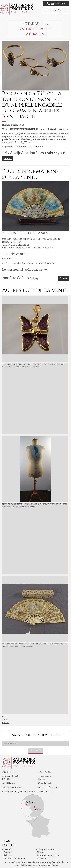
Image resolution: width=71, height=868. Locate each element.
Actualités (42, 858)
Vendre (41, 852)
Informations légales (45, 862)
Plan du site (62, 862)
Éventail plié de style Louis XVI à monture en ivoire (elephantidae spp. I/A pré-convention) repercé (35, 645)
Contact (56, 4)
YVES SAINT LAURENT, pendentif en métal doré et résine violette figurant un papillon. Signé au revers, (33, 366)
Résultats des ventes (14, 858)
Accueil (7, 849)
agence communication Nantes (44, 865)
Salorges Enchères (46, 849)
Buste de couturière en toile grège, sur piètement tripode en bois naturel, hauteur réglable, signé (34, 505)
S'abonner (35, 750)
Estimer (8, 852)
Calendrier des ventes (48, 855)
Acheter (8, 855)
